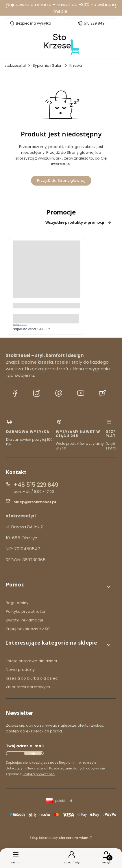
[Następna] (116, 8)
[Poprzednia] (6, 8)
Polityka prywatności (25, 611)
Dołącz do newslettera (33, 753)
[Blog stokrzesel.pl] (103, 394)
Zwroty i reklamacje (25, 620)
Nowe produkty (20, 670)
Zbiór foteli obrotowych (28, 687)
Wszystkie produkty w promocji (78, 222)
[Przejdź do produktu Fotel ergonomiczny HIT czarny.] (47, 277)
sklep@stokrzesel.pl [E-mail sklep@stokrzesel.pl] (35, 502)
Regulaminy (17, 603)
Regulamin (68, 762)
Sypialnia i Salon (48, 65)
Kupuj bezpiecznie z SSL (28, 629)
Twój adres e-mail (25, 746)
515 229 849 (94, 23)
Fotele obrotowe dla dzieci (31, 661)
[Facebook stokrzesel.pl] (15, 394)
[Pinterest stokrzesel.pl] (59, 394)
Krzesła (76, 65)
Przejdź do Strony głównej (61, 181)
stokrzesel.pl (15, 65)
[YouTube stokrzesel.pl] (81, 394)
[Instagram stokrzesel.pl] (37, 394)
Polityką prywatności (39, 774)
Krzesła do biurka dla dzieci (32, 678)
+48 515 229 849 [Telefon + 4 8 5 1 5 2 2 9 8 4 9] (36, 485)
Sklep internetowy (59, 838)
